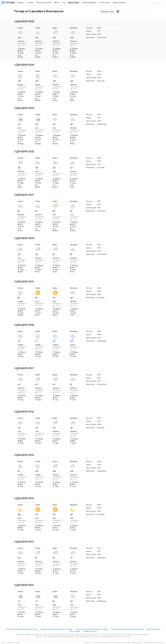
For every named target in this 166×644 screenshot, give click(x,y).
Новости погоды (153, 629)
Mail (3, 643)
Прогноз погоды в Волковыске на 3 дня (22, 629)
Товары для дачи (90, 631)
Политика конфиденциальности (102, 643)
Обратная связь (137, 643)
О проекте (87, 643)
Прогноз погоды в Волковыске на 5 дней (56, 629)
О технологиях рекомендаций (122, 643)
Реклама (18, 643)
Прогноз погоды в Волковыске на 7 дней (92, 629)
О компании (10, 643)
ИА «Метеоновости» (158, 643)
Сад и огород (75, 631)
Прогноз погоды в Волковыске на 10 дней (127, 629)
